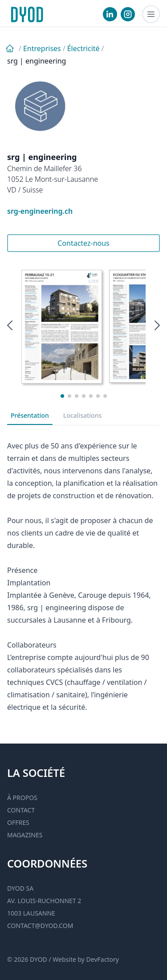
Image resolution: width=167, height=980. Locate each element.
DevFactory (103, 959)
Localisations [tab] (83, 415)
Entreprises (42, 48)
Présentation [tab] (30, 415)
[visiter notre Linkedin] (110, 14)
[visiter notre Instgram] (128, 14)
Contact (21, 810)
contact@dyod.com (40, 926)
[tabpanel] (83, 576)
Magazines (25, 835)
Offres (18, 822)
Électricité (83, 48)
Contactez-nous (83, 243)
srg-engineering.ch (40, 211)
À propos (22, 798)
